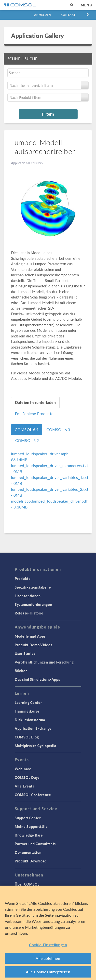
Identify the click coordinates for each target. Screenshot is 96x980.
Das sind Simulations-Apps (37, 679)
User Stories (25, 653)
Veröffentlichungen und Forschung (44, 662)
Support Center (28, 818)
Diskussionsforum (30, 720)
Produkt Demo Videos (33, 645)
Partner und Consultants (35, 844)
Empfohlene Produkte (34, 413)
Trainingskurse (27, 711)
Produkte (23, 578)
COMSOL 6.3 (58, 429)
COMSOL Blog (27, 737)
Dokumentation (28, 852)
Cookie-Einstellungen (48, 945)
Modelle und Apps (30, 636)
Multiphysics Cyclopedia (35, 746)
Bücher (21, 671)
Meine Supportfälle (31, 826)
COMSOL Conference (33, 795)
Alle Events (24, 786)
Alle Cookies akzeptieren (48, 972)
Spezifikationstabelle (33, 587)
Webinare (23, 769)
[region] (48, 933)
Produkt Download (31, 861)
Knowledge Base (29, 835)
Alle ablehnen (48, 958)
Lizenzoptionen (28, 596)
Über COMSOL (27, 884)
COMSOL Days (27, 777)
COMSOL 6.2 (27, 440)
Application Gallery (37, 35)
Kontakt (68, 15)
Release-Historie (29, 613)
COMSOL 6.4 (27, 429)
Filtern (48, 114)
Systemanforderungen (33, 604)
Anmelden (43, 15)
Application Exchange (33, 728)
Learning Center (28, 702)
